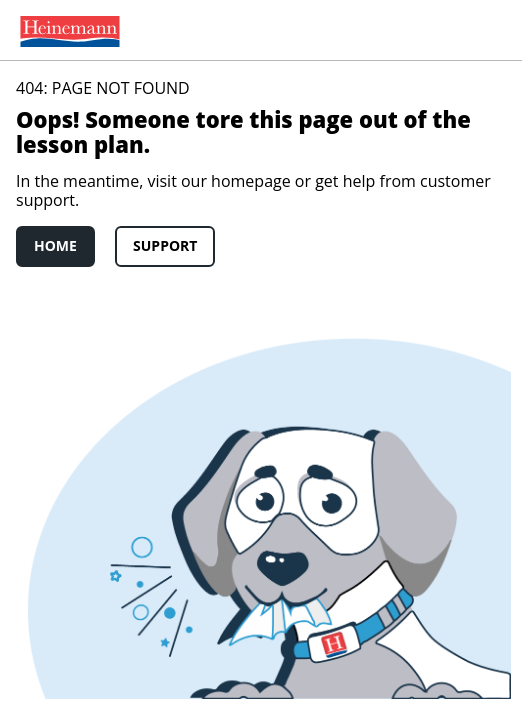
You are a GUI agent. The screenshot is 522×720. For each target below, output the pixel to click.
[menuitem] (66, 30)
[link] (66, 30)
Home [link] (55, 245)
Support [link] (165, 245)
